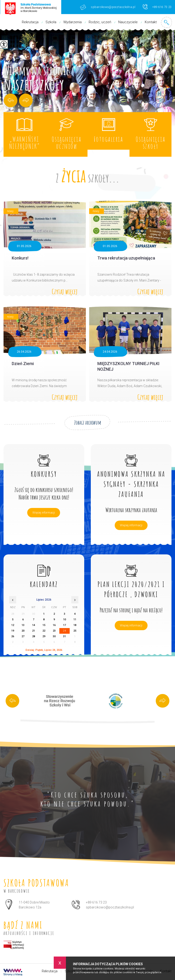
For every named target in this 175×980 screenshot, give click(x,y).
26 (13, 636)
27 (23, 636)
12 (13, 625)
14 (34, 625)
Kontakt (151, 22)
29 (44, 636)
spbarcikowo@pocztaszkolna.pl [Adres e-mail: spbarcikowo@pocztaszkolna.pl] (110, 907)
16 (54, 625)
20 (23, 631)
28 (34, 636)
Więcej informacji (44, 513)
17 (65, 625)
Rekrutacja (30, 22)
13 (23, 625)
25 (75, 631)
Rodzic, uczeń (100, 22)
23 (54, 631)
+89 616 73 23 (157, 7)
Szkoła (51, 22)
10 (65, 620)
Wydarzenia (72, 22)
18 (75, 625)
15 (44, 625)
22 (44, 631)
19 (13, 631)
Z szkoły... (88, 175)
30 (54, 636)
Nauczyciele (128, 22)
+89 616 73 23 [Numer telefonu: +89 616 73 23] (96, 902)
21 (34, 631)
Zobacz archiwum (88, 423)
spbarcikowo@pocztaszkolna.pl (108, 7)
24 (65, 631)
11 (75, 620)
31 (65, 636)
